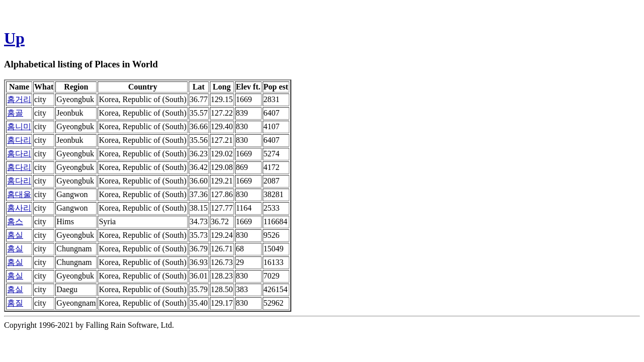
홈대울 (19, 194)
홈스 (15, 221)
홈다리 (19, 140)
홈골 (15, 113)
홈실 (15, 235)
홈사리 (19, 208)
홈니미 (19, 126)
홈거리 (19, 99)
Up (14, 38)
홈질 (15, 303)
